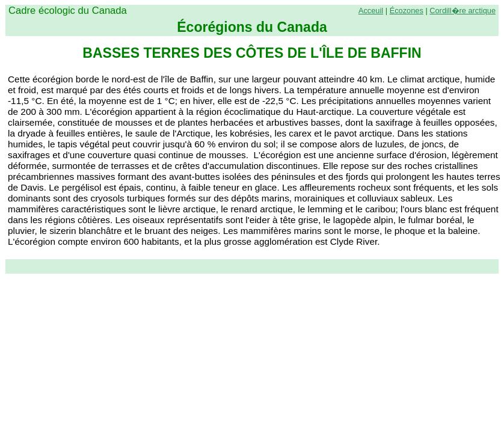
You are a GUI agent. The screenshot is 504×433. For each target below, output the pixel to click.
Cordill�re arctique (463, 11)
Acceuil (371, 11)
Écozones (407, 11)
